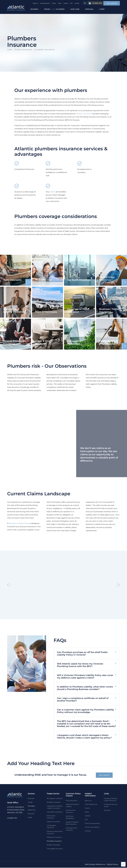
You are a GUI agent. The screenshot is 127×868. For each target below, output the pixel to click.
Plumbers (60, 9)
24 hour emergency (92, 827)
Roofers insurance (53, 845)
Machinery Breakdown (70, 818)
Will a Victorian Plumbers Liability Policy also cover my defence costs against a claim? (85, 676)
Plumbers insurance (54, 841)
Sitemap (107, 811)
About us (35, 3)
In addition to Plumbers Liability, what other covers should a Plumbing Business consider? (85, 688)
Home (10, 50)
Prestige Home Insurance (71, 829)
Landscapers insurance (51, 827)
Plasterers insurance (54, 838)
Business (34, 9)
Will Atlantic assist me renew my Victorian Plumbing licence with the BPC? (80, 665)
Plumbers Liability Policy (19, 523)
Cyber (102, 9)
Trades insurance (23, 50)
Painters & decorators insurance (55, 833)
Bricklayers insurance (55, 799)
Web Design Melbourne (95, 865)
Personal (89, 9)
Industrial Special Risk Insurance (72, 823)
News (59, 3)
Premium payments (92, 824)
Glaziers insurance (53, 822)
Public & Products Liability (72, 806)
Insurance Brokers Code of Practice (111, 800)
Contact (77, 3)
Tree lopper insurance (55, 849)
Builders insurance (54, 803)
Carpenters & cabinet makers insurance (55, 807)
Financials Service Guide (111, 806)
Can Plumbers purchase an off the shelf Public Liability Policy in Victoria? (82, 654)
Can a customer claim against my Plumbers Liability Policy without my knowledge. (85, 711)
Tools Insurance (71, 801)
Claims (54, 3)
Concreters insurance (55, 812)
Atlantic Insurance (84, 114)
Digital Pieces (112, 865)
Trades (47, 9)
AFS (71, 3)
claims (53, 192)
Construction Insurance (71, 812)
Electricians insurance (51, 817)
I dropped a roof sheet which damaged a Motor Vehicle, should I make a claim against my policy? (84, 736)
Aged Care (75, 9)
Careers (65, 3)
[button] (112, 3)
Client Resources (45, 3)
